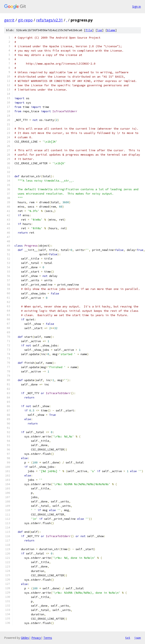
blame (111, 30)
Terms (48, 638)
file (89, 30)
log (100, 30)
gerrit (9, 20)
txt (128, 638)
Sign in (137, 6)
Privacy (36, 638)
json (138, 638)
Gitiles (25, 638)
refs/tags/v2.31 (49, 20)
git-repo (25, 20)
